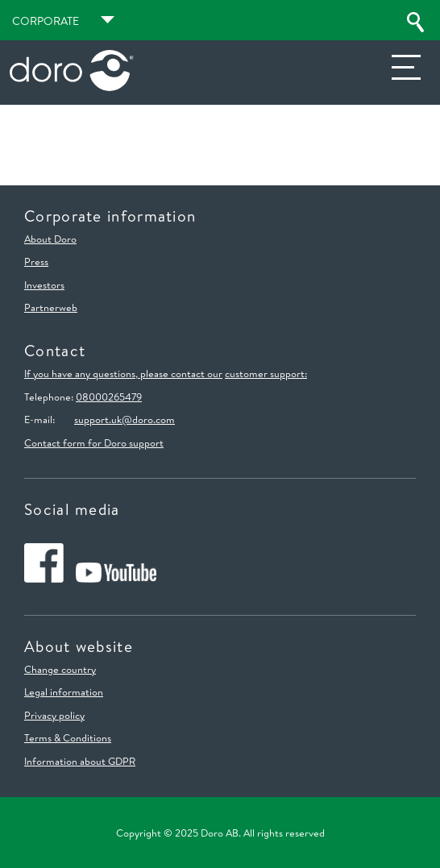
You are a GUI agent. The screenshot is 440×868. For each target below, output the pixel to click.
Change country (60, 669)
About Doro (50, 239)
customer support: (266, 373)
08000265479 (109, 397)
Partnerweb (51, 307)
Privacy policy (54, 715)
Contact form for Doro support (94, 442)
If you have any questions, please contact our (123, 373)
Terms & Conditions (68, 737)
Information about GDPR (80, 761)
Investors (44, 284)
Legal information (64, 691)
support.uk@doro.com (125, 419)
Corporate (46, 21)
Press (36, 261)
